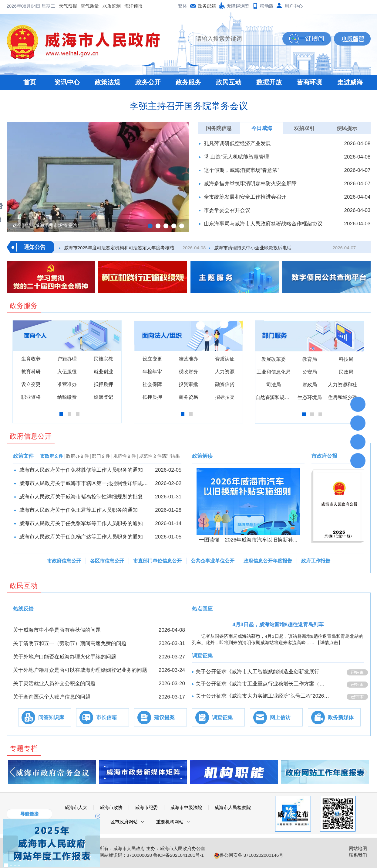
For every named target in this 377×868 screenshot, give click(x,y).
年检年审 (152, 372)
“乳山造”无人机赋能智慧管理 (236, 157)
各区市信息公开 (107, 561)
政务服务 (188, 82)
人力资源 (225, 372)
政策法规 (107, 82)
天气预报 (19, 6)
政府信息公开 (31, 436)
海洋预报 (85, 6)
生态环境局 (310, 397)
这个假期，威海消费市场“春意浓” (242, 170)
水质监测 (63, 6)
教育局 (310, 359)
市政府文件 (52, 456)
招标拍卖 (225, 397)
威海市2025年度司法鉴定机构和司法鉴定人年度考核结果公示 (123, 248)
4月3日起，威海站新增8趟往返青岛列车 (278, 625)
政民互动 (229, 82)
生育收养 (31, 359)
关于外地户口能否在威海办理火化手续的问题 (65, 657)
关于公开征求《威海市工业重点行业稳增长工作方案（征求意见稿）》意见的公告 (263, 684)
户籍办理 (67, 359)
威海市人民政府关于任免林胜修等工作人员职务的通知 (81, 470)
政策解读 (202, 456)
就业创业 (103, 372)
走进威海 (350, 82)
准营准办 (67, 384)
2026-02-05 (168, 470)
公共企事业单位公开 (213, 561)
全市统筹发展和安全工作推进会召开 (245, 197)
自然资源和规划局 (275, 397)
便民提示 (347, 128)
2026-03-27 (172, 657)
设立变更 (31, 384)
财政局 (310, 385)
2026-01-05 (168, 537)
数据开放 (269, 82)
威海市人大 (76, 807)
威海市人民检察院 (233, 807)
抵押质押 (103, 384)
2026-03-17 (172, 697)
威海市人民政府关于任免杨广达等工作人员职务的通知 (81, 537)
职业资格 (31, 397)
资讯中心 (67, 82)
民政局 (346, 372)
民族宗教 (103, 359)
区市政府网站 (124, 822)
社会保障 (152, 384)
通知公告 (35, 247)
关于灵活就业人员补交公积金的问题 (54, 683)
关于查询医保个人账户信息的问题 (52, 697)
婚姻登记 (103, 397)
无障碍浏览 (238, 6)
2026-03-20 (172, 683)
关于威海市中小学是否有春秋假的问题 (57, 630)
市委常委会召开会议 (227, 210)
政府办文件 (77, 456)
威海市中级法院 (186, 807)
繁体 (183, 6)
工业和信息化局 (274, 372)
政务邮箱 (207, 6)
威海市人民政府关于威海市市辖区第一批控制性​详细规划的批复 (84, 483)
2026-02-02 (168, 483)
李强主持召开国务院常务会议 (189, 106)
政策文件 (23, 456)
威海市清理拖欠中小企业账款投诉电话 (252, 248)
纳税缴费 (67, 397)
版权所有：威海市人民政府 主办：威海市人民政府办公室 (148, 848)
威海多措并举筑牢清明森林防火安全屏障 (250, 184)
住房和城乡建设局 (347, 397)
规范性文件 (125, 456)
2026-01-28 (168, 510)
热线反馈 (23, 609)
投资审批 (188, 384)
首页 (30, 82)
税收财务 (188, 372)
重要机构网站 (170, 822)
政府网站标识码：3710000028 (121, 855)
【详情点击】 (329, 642)
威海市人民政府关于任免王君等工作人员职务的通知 (78, 510)
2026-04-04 (357, 197)
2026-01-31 (168, 497)
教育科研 (31, 372)
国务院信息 (219, 128)
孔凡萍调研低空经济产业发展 (237, 144)
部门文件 (101, 456)
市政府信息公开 (64, 561)
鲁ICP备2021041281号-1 (178, 855)
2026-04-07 (357, 170)
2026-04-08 (357, 144)
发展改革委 (274, 359)
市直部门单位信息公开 (157, 561)
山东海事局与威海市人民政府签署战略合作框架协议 (263, 224)
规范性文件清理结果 (159, 456)
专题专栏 (24, 748)
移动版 (267, 6)
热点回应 (202, 609)
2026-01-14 (168, 523)
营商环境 (309, 82)
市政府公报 (324, 456)
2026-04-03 (357, 210)
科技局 (346, 359)
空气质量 (41, 6)
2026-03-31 (172, 643)
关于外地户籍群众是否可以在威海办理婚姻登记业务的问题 (80, 670)
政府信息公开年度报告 (268, 561)
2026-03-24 (172, 670)
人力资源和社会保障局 (352, 385)
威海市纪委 (146, 807)
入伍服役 (67, 372)
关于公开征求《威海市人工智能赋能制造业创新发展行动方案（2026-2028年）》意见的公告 (263, 672)
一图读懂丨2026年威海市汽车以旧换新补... (248, 540)
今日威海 (262, 128)
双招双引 (304, 128)
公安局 (310, 372)
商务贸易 (188, 397)
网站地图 (358, 848)
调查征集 (202, 656)
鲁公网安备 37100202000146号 (249, 855)
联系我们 (358, 855)
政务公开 (148, 82)
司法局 (274, 385)
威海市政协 (111, 807)
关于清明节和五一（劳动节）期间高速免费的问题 (70, 643)
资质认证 (225, 359)
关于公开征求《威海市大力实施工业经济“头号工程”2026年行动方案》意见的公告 (263, 696)
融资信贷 (225, 384)
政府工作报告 (316, 561)
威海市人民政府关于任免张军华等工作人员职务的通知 (81, 523)
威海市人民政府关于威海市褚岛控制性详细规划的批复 (81, 497)
